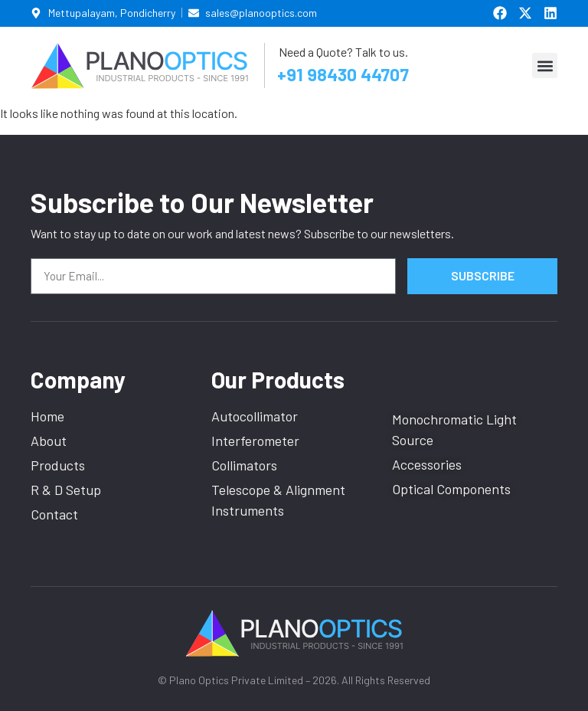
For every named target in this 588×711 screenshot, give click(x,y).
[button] (545, 66)
